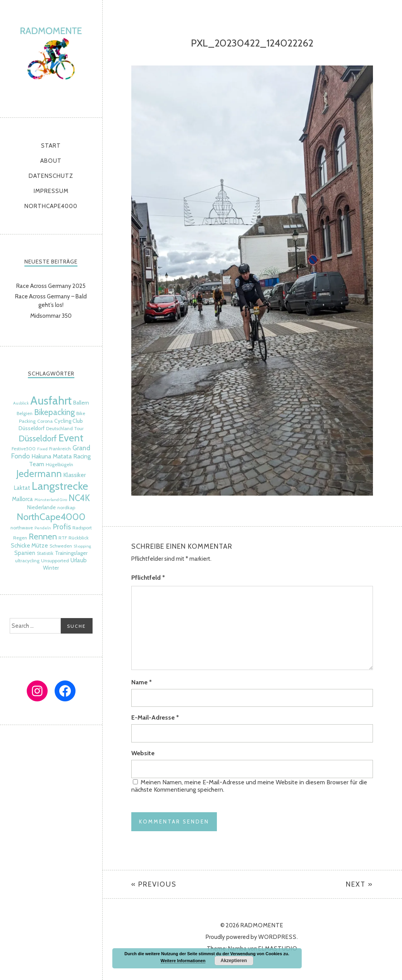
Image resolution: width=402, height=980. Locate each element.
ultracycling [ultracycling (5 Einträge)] (27, 561)
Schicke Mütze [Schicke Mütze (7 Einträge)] (29, 546)
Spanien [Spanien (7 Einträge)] (25, 553)
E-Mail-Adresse (155, 717)
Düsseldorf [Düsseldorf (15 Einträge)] (38, 438)
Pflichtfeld (148, 578)
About (51, 161)
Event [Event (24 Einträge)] (71, 438)
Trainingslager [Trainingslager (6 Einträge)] (71, 553)
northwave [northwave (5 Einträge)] (22, 528)
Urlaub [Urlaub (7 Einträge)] (79, 560)
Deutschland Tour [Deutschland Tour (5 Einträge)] (65, 428)
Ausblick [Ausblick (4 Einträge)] (21, 403)
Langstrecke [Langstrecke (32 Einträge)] (60, 486)
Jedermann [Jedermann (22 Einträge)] (39, 474)
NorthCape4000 (51, 206)
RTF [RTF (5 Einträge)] (63, 538)
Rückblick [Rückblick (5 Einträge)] (79, 538)
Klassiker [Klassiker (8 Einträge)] (75, 475)
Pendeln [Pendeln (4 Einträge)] (43, 528)
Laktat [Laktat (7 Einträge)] (22, 488)
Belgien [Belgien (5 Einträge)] (25, 413)
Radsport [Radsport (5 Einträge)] (82, 528)
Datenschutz (51, 176)
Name (142, 682)
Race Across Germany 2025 (51, 286)
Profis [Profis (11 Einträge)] (62, 527)
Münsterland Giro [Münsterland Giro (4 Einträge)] (51, 500)
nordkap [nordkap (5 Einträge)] (66, 507)
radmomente (51, 57)
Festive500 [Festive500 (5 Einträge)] (24, 449)
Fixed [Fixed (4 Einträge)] (42, 449)
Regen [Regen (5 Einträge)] (20, 538)
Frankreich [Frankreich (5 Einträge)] (60, 449)
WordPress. (278, 937)
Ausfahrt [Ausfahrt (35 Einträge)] (51, 400)
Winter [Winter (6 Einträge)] (51, 568)
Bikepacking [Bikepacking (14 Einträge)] (54, 412)
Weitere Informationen (183, 961)
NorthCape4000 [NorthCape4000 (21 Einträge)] (51, 517)
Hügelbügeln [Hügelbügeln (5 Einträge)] (59, 464)
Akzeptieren (234, 961)
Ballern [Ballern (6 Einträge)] (81, 403)
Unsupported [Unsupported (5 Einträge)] (55, 561)
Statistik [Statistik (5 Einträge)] (45, 553)
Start (51, 146)
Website (143, 753)
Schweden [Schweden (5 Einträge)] (61, 546)
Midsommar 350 (51, 316)
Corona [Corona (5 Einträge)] (45, 421)
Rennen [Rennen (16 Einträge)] (43, 537)
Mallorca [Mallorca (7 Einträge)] (22, 499)
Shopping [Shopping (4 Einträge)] (82, 546)
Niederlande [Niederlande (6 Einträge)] (41, 507)
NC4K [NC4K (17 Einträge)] (79, 498)
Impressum (51, 191)
